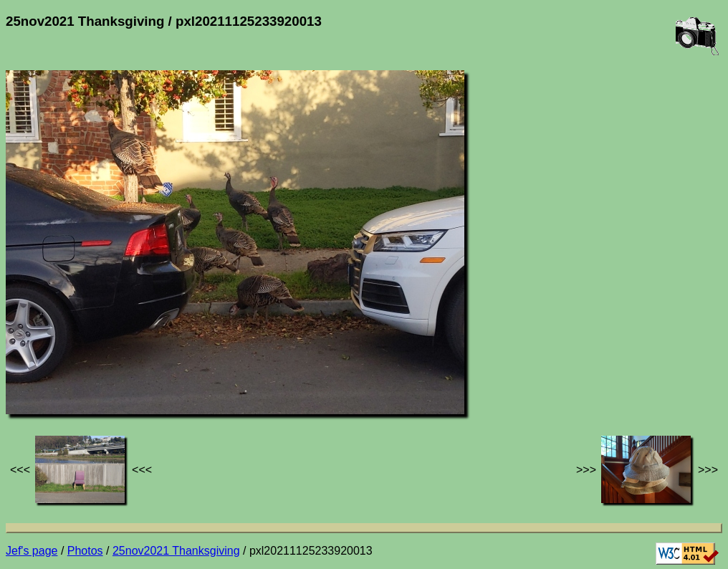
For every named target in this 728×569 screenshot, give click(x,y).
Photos (85, 551)
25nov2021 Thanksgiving (176, 551)
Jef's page (32, 551)
